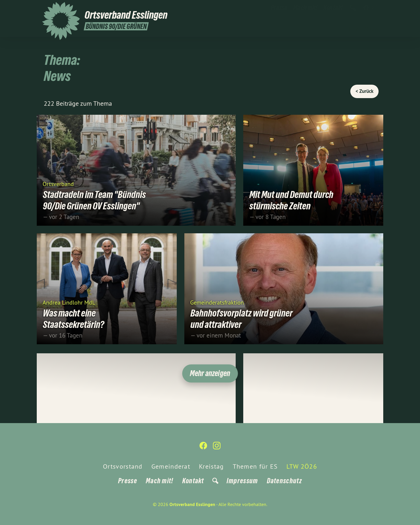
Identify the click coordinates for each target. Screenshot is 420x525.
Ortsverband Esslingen (192, 504)
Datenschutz (284, 481)
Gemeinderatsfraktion (217, 302)
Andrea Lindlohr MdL (69, 302)
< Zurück (364, 91)
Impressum (242, 481)
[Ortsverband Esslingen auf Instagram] (375, 8)
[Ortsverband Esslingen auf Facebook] (366, 8)
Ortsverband (58, 184)
